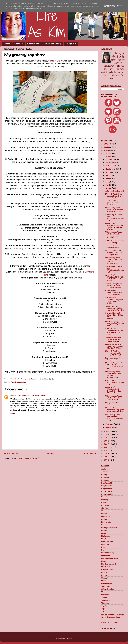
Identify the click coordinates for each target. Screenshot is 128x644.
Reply (12, 413)
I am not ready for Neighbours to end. (115, 359)
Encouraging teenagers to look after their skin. (114, 292)
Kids (103, 547)
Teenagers (106, 600)
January (109, 427)
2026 (107, 144)
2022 (107, 157)
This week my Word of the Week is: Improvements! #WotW (114, 235)
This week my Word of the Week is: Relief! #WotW (114, 339)
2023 (107, 153)
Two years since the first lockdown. (114, 247)
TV (103, 611)
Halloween (106, 536)
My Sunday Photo (109, 558)
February (110, 424)
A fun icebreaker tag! (115, 191)
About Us (19, 44)
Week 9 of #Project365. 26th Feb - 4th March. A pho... (113, 390)
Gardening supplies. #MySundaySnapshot (115, 324)
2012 (107, 460)
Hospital (105, 544)
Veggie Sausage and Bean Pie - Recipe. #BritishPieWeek (114, 346)
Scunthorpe (106, 584)
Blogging (105, 480)
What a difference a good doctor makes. (114, 203)
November (110, 163)
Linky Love (71, 44)
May (108, 182)
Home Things (107, 542)
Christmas (106, 505)
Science (105, 581)
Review (104, 575)
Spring (104, 592)
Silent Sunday (108, 589)
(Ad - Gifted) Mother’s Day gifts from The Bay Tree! (115, 410)
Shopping (22, 382)
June (108, 179)
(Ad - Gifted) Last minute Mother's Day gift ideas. (113, 253)
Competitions (107, 511)
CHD (103, 502)
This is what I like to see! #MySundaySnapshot (115, 269)
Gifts (104, 533)
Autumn (105, 472)
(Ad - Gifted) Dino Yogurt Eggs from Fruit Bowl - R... (114, 196)
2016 (107, 447)
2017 (107, 444)
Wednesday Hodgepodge (112, 614)
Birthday (105, 477)
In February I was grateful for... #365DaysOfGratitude (114, 418)
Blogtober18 (107, 489)
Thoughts (105, 603)
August (109, 172)
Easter (104, 519)
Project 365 (107, 570)
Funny (104, 530)
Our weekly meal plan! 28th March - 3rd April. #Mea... (114, 210)
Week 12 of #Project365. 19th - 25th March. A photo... (115, 226)
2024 (107, 150)
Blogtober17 (107, 486)
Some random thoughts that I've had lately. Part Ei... (114, 308)
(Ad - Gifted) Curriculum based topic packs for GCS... (114, 300)
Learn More (109, 6)
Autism (104, 469)
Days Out (105, 516)
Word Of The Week (110, 623)
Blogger (69, 638)
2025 (107, 147)
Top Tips (105, 606)
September (111, 169)
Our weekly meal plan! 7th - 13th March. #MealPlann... (113, 374)
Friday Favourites (109, 528)
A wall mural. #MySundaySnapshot (115, 382)
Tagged (104, 597)
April (108, 185)
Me (103, 550)
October (109, 166)
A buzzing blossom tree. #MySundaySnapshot (115, 217)
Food (14, 382)
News (104, 561)
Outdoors (105, 567)
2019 (107, 438)
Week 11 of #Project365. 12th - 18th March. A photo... (115, 278)
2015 (107, 450)
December (110, 159)
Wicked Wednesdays (110, 617)
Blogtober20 (107, 491)
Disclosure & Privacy (52, 44)
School (104, 578)
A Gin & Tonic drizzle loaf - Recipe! (115, 242)
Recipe (104, 572)
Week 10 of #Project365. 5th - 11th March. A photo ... (114, 332)
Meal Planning (108, 553)
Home (7, 44)
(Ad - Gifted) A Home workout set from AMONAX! (114, 353)
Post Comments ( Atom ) (28, 458)
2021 (107, 431)
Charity (104, 500)
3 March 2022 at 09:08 (34, 396)
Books (104, 497)
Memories (106, 556)
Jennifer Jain (16, 396)
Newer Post (11, 453)
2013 (107, 457)
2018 (107, 441)
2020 (107, 435)
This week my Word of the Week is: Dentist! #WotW (114, 286)
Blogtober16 (107, 483)
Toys (103, 609)
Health (104, 539)
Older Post (89, 453)
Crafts (104, 514)
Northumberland (108, 564)
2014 (107, 454)
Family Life (106, 522)
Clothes (105, 508)
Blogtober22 (107, 494)
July (108, 175)
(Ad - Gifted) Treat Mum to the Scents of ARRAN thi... (114, 366)
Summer (105, 595)
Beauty (104, 475)
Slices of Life (54, 61)
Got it (120, 6)
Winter (104, 620)
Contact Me (33, 44)
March (109, 188)
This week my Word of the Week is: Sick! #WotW (114, 398)
